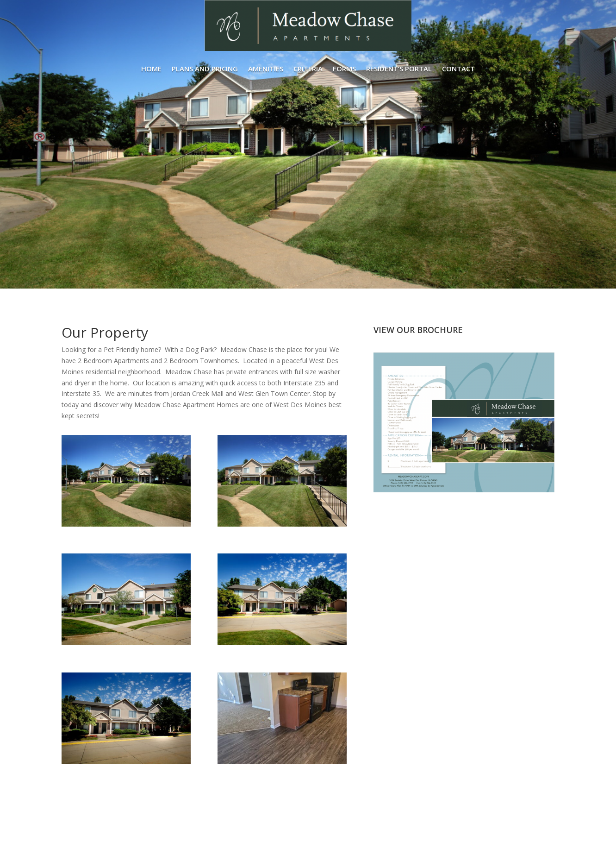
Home (151, 69)
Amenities (266, 69)
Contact (458, 69)
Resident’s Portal (399, 69)
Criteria (308, 69)
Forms (344, 69)
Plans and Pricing (205, 69)
